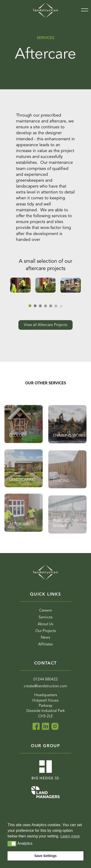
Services (46, 617)
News (45, 638)
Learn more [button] (70, 836)
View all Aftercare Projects (45, 325)
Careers (45, 611)
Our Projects (46, 631)
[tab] (51, 306)
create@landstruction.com (45, 686)
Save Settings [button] (45, 856)
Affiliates (45, 644)
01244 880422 (46, 679)
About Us (45, 624)
